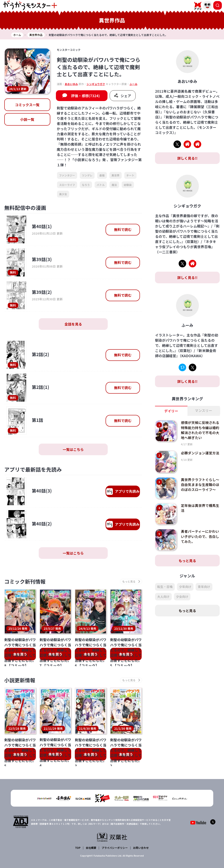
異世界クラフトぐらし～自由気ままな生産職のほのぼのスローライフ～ (200, 484)
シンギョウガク (96, 84)
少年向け (185, 586)
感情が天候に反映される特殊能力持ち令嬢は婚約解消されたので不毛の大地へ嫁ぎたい (200, 430)
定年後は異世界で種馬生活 (200, 507)
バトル (101, 185)
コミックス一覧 (27, 105)
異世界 (116, 175)
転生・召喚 (165, 586)
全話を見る (73, 324)
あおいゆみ (71, 84)
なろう (86, 185)
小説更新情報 (20, 680)
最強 (102, 175)
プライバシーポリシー (115, 848)
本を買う (20, 654)
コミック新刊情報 (25, 582)
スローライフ (67, 185)
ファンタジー (67, 175)
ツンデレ (87, 175)
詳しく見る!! (187, 158)
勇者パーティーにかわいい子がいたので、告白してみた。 (200, 535)
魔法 (114, 185)
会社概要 (91, 848)
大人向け (163, 596)
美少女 (63, 194)
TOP (78, 848)
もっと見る (187, 560)
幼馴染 (128, 185)
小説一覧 (27, 119)
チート (130, 175)
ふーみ (133, 84)
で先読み (123, 492)
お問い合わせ (141, 848)
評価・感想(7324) (85, 96)
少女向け (182, 596)
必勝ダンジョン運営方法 (200, 452)
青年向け (204, 586)
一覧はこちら (73, 449)
